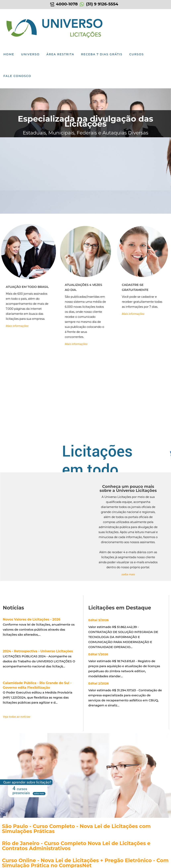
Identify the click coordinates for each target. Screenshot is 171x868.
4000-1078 (64, 4)
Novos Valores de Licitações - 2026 (32, 619)
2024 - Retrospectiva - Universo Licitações (38, 651)
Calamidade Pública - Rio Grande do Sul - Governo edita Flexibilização (37, 685)
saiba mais (128, 574)
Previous (4, 111)
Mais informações (17, 326)
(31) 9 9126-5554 (99, 4)
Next (167, 111)
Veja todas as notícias (17, 717)
